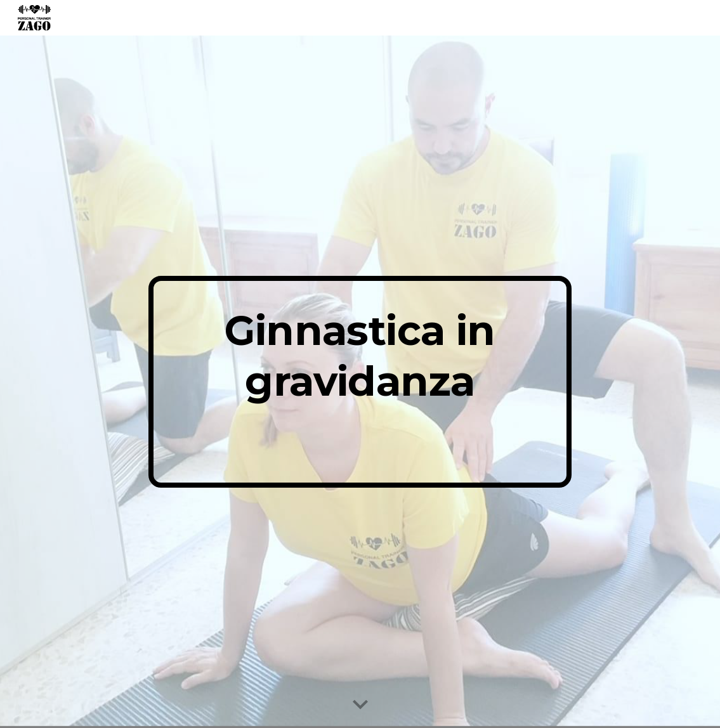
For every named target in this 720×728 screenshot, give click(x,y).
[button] (360, 705)
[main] (360, 382)
